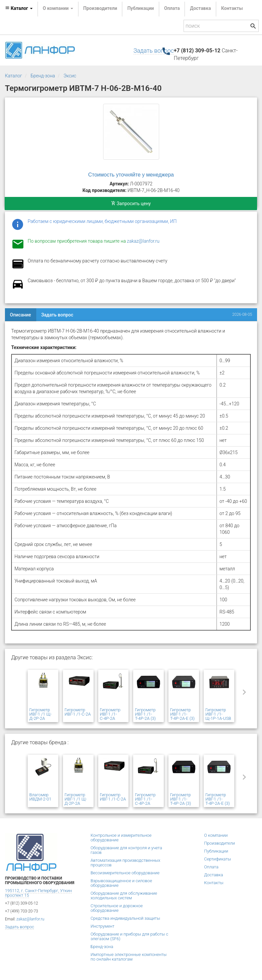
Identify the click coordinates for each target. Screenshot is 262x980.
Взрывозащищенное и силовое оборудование (121, 883)
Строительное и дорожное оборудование (117, 908)
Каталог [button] (19, 8)
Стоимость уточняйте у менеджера (131, 175)
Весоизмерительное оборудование (125, 873)
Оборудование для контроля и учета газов (126, 850)
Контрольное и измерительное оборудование (121, 838)
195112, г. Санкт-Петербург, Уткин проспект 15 (38, 893)
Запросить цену (131, 204)
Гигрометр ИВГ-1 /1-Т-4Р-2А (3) (145, 714)
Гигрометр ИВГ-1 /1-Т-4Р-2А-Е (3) (182, 714)
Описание (20, 315)
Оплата (172, 8)
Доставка (200, 8)
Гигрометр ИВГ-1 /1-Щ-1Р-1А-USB (218, 714)
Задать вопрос (154, 51)
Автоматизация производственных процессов (126, 863)
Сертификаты (218, 859)
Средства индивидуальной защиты (125, 918)
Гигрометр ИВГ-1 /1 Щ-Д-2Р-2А (40, 714)
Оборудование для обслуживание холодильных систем (124, 896)
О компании (216, 835)
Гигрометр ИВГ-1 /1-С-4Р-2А (110, 714)
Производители (100, 8)
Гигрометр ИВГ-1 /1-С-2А (78, 712)
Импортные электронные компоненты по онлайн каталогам (129, 957)
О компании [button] (58, 8)
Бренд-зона (43, 76)
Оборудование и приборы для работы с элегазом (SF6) (130, 936)
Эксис (70, 76)
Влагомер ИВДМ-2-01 (40, 797)
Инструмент (102, 926)
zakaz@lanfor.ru (143, 241)
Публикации (141, 8)
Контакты (232, 8)
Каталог (14, 76)
